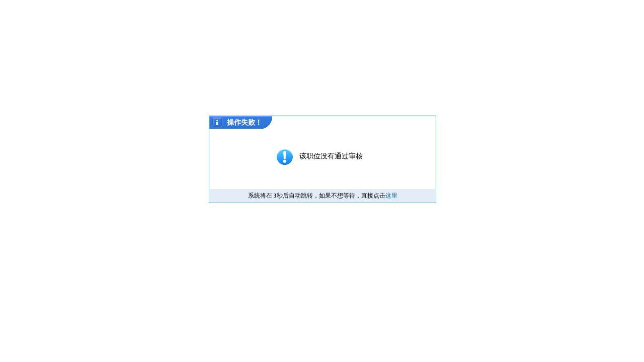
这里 (391, 196)
